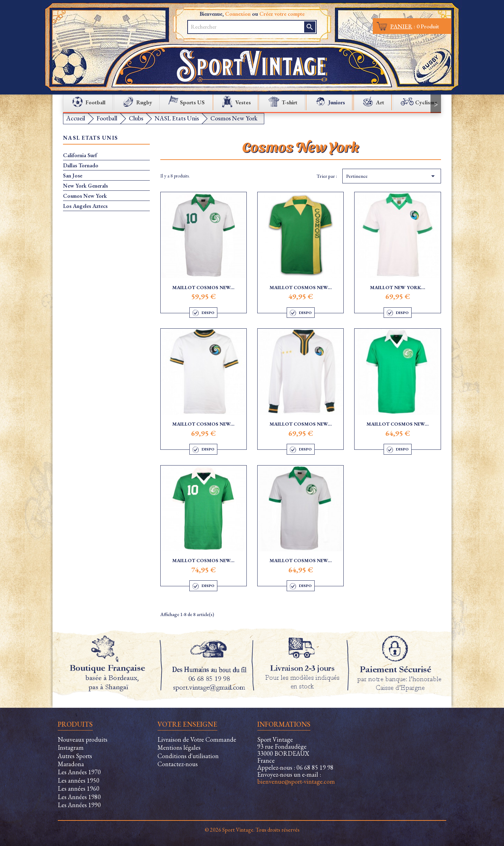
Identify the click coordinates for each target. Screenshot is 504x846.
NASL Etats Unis (90, 138)
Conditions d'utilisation (188, 756)
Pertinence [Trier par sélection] (392, 176)
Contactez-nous (178, 764)
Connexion (238, 14)
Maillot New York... (398, 287)
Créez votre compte (282, 14)
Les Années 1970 (79, 772)
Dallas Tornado (81, 166)
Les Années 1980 (79, 797)
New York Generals (85, 186)
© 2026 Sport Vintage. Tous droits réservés (252, 830)
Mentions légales (179, 747)
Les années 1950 (79, 780)
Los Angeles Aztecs (85, 206)
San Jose (73, 176)
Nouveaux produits (83, 739)
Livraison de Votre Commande (197, 739)
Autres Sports (75, 756)
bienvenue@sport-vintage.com (296, 781)
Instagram (71, 747)
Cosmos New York (85, 196)
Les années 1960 (79, 788)
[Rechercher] (246, 27)
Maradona (71, 764)
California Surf (80, 155)
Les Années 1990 (79, 805)
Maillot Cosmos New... (203, 287)
